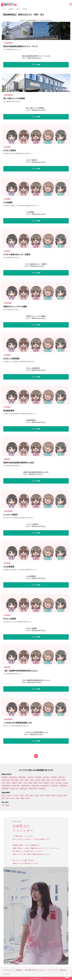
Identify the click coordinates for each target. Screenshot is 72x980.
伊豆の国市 (59, 783)
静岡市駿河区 (13, 777)
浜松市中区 (31, 777)
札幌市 (4, 795)
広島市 (18, 798)
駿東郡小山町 (15, 788)
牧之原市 (66, 783)
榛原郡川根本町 (33, 788)
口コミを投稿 (36, 65)
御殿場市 (14, 783)
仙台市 (9, 795)
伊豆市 (41, 783)
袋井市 (20, 783)
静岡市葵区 (5, 777)
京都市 (65, 795)
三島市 (32, 780)
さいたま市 (15, 795)
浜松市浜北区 (6, 780)
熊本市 (28, 798)
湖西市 (36, 783)
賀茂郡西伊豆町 (45, 786)
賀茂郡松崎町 (35, 786)
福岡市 (23, 798)
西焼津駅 (25, 9)
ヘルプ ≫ (6, 974)
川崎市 (27, 795)
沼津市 (22, 780)
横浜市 (32, 795)
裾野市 (30, 783)
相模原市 (48, 795)
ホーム (3, 9)
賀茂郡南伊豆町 (26, 786)
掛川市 (4, 783)
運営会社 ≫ (64, 970)
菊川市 (52, 783)
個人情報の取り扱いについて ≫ (35, 970)
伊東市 (43, 780)
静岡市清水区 (22, 777)
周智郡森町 (42, 788)
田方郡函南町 (55, 786)
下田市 (25, 783)
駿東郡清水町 (64, 786)
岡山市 (12, 798)
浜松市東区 (38, 777)
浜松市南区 (54, 777)
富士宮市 (38, 780)
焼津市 (18, 9)
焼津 (3, 805)
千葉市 (22, 795)
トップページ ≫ (9, 970)
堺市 (3, 798)
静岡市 (53, 795)
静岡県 (12, 9)
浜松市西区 (46, 777)
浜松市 (42, 795)
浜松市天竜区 (15, 780)
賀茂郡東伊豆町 (6, 786)
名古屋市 (59, 795)
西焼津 (7, 805)
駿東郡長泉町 (6, 788)
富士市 (54, 780)
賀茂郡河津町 (16, 786)
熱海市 (27, 780)
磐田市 (59, 780)
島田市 (48, 780)
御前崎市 (46, 783)
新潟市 (37, 795)
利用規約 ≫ (19, 970)
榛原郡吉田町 (24, 788)
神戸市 (7, 798)
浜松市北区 (62, 777)
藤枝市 (9, 783)
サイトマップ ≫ (53, 970)
